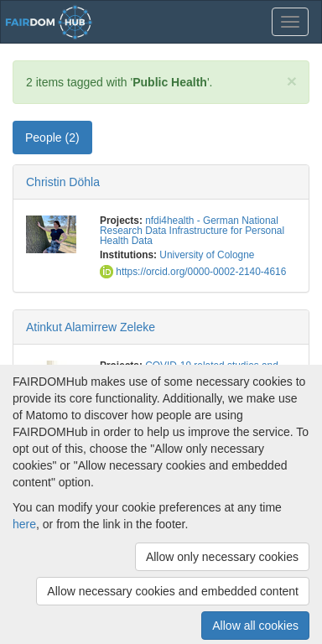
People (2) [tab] (52, 138)
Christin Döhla (63, 182)
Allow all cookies (255, 626)
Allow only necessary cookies (222, 557)
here (24, 524)
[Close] (292, 81)
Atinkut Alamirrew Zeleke (91, 327)
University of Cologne (207, 255)
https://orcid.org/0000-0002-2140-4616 (193, 272)
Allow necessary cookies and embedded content (173, 591)
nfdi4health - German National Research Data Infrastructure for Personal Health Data (192, 231)
